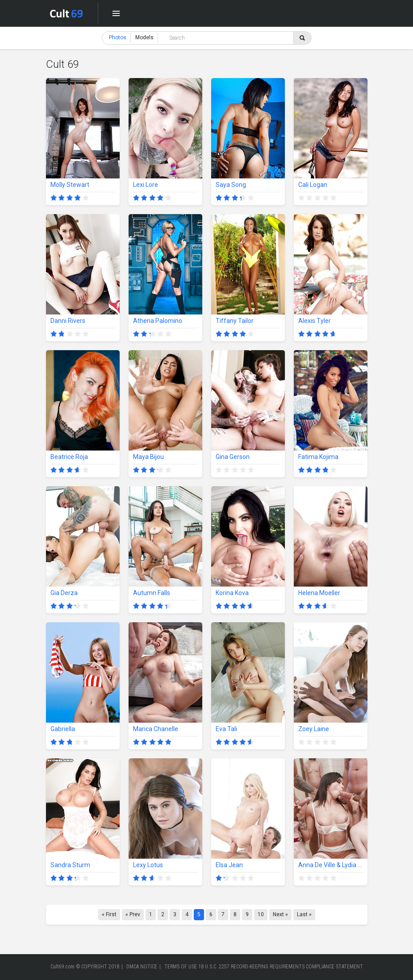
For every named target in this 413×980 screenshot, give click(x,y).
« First (109, 914)
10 (261, 914)
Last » (304, 914)
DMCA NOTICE (142, 967)
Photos (118, 37)
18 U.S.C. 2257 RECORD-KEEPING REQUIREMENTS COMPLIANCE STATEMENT (281, 967)
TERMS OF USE (181, 967)
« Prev (133, 914)
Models (144, 37)
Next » (280, 914)
